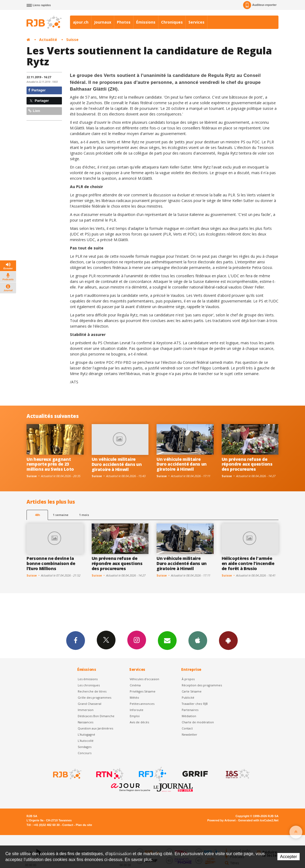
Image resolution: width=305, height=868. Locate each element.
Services (196, 22)
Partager (37, 90)
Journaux (103, 22)
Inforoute (137, 710)
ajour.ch (81, 22)
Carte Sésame (192, 691)
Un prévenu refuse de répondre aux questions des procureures (247, 464)
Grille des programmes (94, 697)
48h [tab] (37, 515)
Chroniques (172, 22)
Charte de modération (198, 722)
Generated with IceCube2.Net (258, 820)
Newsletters (167, 640)
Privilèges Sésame (143, 691)
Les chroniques (89, 685)
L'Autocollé (86, 741)
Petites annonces (142, 704)
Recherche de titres (92, 691)
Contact (187, 728)
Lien (34, 111)
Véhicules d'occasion (144, 679)
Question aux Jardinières (95, 728)
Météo (134, 697)
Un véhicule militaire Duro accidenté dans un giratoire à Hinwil (117, 464)
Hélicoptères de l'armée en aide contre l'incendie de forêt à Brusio (248, 563)
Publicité (188, 697)
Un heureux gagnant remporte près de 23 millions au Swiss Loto (50, 464)
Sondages (85, 747)
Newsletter (189, 734)
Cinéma (135, 685)
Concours (85, 753)
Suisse (72, 40)
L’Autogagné (86, 734)
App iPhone (198, 640)
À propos (188, 679)
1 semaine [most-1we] (61, 515)
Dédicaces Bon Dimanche (96, 716)
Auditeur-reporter (260, 5)
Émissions (146, 22)
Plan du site (84, 825)
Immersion (86, 710)
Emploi (135, 716)
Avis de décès (139, 722)
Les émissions (88, 679)
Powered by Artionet (222, 820)
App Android (228, 640)
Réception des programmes (202, 685)
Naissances (85, 722)
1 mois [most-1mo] (84, 515)
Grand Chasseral (90, 704)
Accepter (289, 857)
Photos (124, 22)
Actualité (48, 40)
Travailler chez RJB (195, 704)
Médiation (189, 716)
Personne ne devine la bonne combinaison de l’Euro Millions (51, 563)
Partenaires (190, 710)
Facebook (76, 640)
